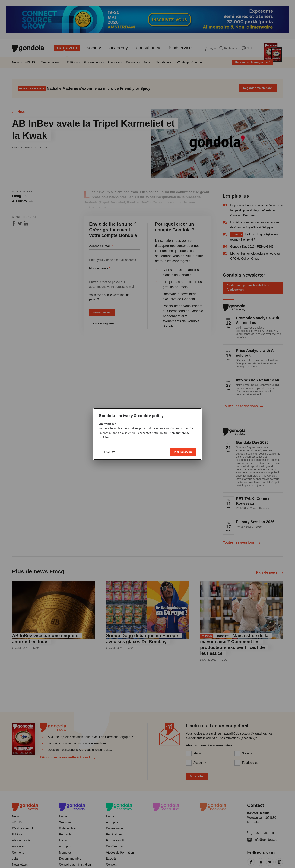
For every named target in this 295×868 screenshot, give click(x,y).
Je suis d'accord (183, 452)
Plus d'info (109, 452)
